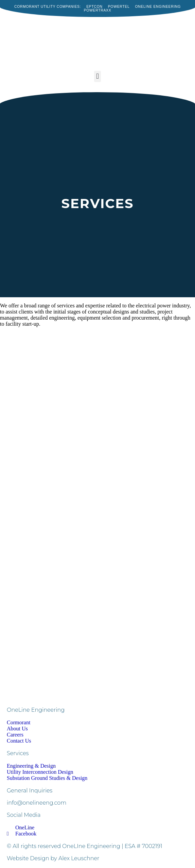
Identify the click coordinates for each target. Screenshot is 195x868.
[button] (97, 76)
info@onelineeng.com (37, 803)
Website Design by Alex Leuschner (53, 858)
